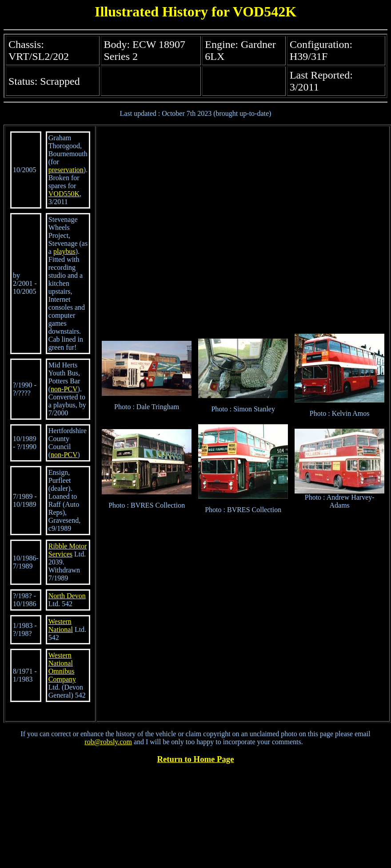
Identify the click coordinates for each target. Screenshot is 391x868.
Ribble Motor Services (68, 550)
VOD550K (64, 194)
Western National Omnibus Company (62, 667)
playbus (64, 251)
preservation (66, 170)
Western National (61, 625)
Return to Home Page (196, 759)
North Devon (67, 596)
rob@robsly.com (108, 742)
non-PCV (64, 389)
